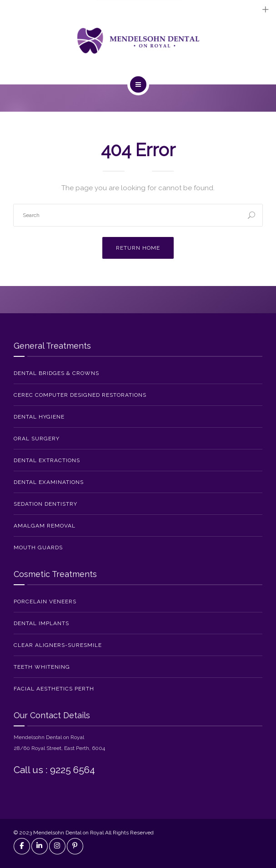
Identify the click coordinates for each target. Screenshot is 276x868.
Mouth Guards (38, 547)
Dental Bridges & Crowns (56, 373)
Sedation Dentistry (45, 504)
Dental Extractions (47, 460)
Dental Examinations (49, 482)
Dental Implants (41, 623)
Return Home (138, 248)
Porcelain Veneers (45, 602)
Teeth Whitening (42, 667)
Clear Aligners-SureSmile (58, 645)
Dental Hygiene (39, 417)
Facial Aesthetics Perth (54, 689)
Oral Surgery (37, 439)
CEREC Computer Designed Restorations (80, 395)
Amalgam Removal (45, 526)
